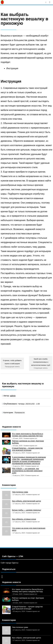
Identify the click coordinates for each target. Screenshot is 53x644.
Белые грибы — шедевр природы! (27, 510)
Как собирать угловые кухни (24, 519)
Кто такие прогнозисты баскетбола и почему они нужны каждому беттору (28, 435)
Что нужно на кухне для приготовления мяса (29, 529)
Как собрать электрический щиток (26, 501)
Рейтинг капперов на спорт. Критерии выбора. (28, 442)
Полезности (20, 413)
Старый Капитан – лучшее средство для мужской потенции (27, 449)
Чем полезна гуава (20, 492)
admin (13, 396)
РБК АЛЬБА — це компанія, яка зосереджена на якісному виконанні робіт (27, 471)
